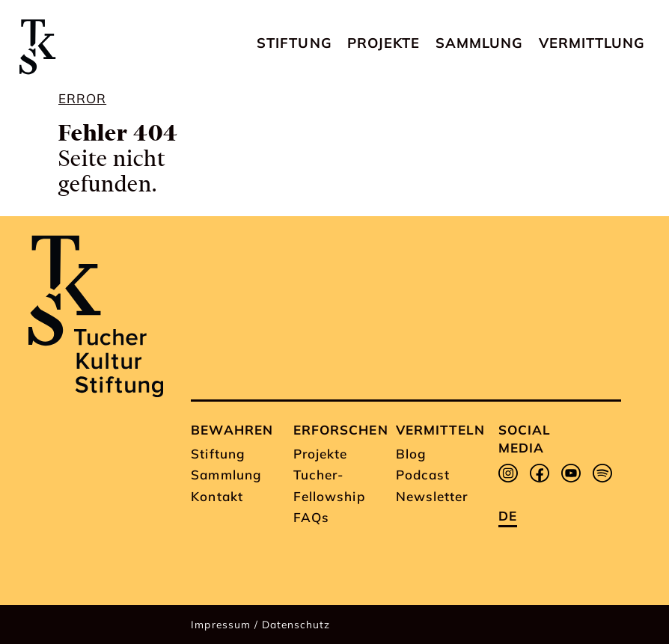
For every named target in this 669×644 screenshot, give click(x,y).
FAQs (311, 517)
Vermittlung (592, 43)
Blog (411, 454)
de (508, 516)
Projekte (384, 43)
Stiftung (294, 43)
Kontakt (217, 496)
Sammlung (479, 43)
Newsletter (432, 496)
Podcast (423, 475)
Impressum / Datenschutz (260, 624)
